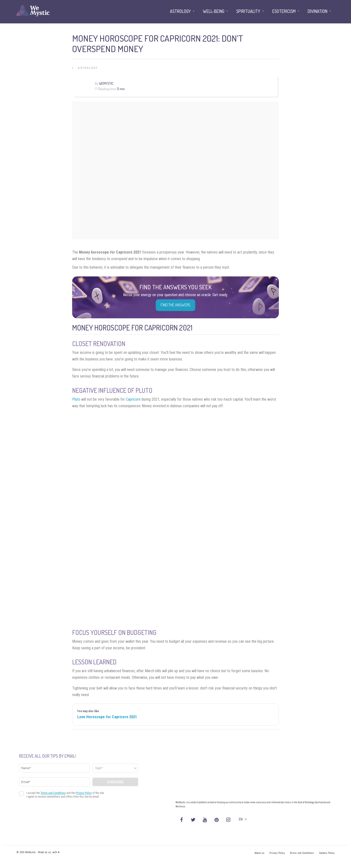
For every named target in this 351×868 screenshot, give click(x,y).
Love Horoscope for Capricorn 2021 (107, 717)
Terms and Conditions (302, 853)
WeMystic (106, 83)
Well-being (214, 11)
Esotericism (284, 11)
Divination (317, 11)
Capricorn (133, 399)
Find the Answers (175, 305)
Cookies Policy (327, 853)
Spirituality (248, 11)
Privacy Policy (277, 853)
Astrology (88, 68)
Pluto (76, 399)
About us (259, 853)
